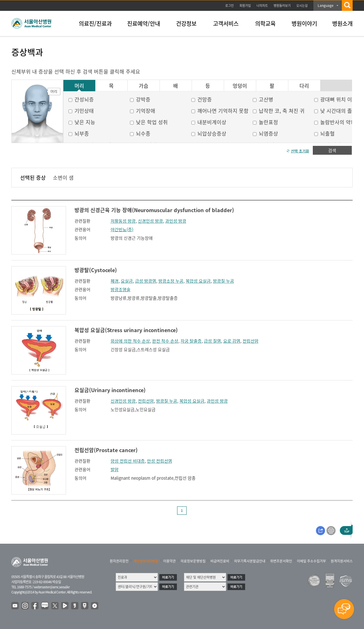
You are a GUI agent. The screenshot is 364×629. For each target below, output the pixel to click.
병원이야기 (304, 23)
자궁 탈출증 (191, 341)
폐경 (115, 281)
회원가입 (245, 6)
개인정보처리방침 (146, 561)
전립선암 (251, 341)
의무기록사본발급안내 (250, 561)
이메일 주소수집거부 (311, 561)
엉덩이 (240, 86)
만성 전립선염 (160, 461)
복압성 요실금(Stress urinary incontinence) (126, 330)
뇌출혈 (327, 134)
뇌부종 (82, 134)
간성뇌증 (84, 99)
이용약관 (169, 561)
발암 (115, 469)
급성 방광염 (146, 281)
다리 (304, 86)
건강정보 (186, 23)
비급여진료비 (220, 561)
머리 (79, 86)
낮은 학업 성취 (152, 122)
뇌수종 (143, 134)
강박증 (143, 99)
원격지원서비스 (342, 561)
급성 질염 (212, 341)
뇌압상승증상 (212, 134)
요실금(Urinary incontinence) (110, 390)
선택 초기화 (300, 151)
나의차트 (262, 6)
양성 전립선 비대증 (128, 461)
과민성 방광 (176, 221)
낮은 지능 (85, 122)
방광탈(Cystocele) (96, 270)
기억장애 (146, 111)
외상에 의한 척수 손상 (130, 341)
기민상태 (84, 111)
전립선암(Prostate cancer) (106, 450)
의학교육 (265, 23)
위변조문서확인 (281, 561)
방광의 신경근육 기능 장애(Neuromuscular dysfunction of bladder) (154, 210)
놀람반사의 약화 (338, 122)
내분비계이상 (212, 122)
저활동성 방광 (123, 221)
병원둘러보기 (282, 6)
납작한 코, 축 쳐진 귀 (282, 111)
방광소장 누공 (171, 281)
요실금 (127, 281)
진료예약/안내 (144, 23)
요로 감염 (232, 341)
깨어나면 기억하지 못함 (223, 111)
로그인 (229, 6)
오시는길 (302, 6)
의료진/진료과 (95, 23)
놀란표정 (268, 122)
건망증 (205, 99)
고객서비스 (226, 23)
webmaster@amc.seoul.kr (52, 587)
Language (326, 5)
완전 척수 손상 (165, 341)
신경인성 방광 (150, 221)
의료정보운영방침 (193, 561)
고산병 (266, 99)
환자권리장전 (119, 561)
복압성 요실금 (198, 281)
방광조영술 (121, 289)
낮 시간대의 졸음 (339, 111)
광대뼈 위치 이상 (339, 99)
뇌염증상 (268, 134)
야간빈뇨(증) (122, 229)
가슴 (144, 86)
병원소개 (342, 23)
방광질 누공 (224, 281)
